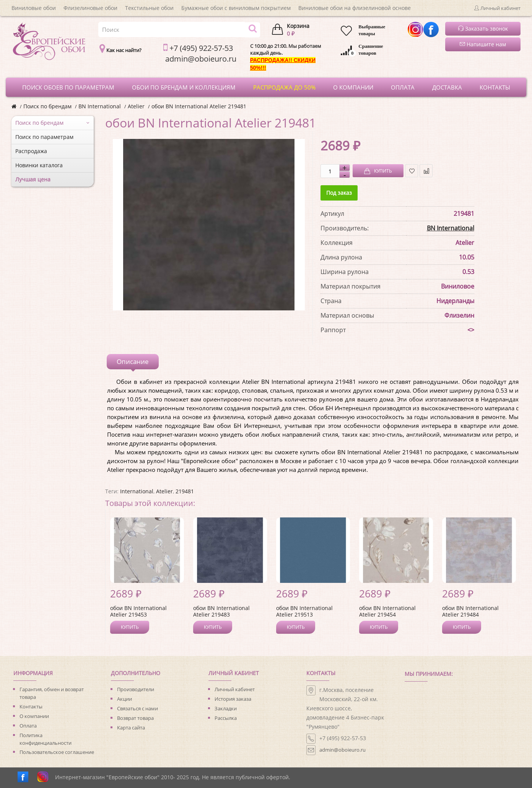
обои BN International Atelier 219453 (138, 611)
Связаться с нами (137, 708)
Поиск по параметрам (44, 137)
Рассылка (226, 718)
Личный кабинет (235, 689)
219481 (185, 491)
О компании (34, 716)
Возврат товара (135, 718)
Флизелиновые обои (90, 8)
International (137, 491)
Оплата (28, 726)
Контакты (31, 706)
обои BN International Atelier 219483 (221, 611)
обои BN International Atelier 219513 (304, 611)
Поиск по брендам (47, 106)
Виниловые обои (34, 8)
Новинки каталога (39, 165)
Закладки (226, 708)
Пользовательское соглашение (57, 752)
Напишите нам (483, 44)
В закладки (412, 171)
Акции (124, 699)
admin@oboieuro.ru (342, 750)
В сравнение (426, 171)
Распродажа (31, 151)
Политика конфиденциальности (46, 739)
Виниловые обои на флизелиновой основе (355, 8)
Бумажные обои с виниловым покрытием (236, 8)
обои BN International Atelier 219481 (199, 106)
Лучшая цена (33, 179)
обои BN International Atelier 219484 (470, 611)
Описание (133, 361)
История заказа (233, 699)
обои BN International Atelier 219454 (387, 611)
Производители (136, 689)
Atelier (136, 106)
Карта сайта (131, 728)
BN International (100, 106)
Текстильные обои (149, 8)
